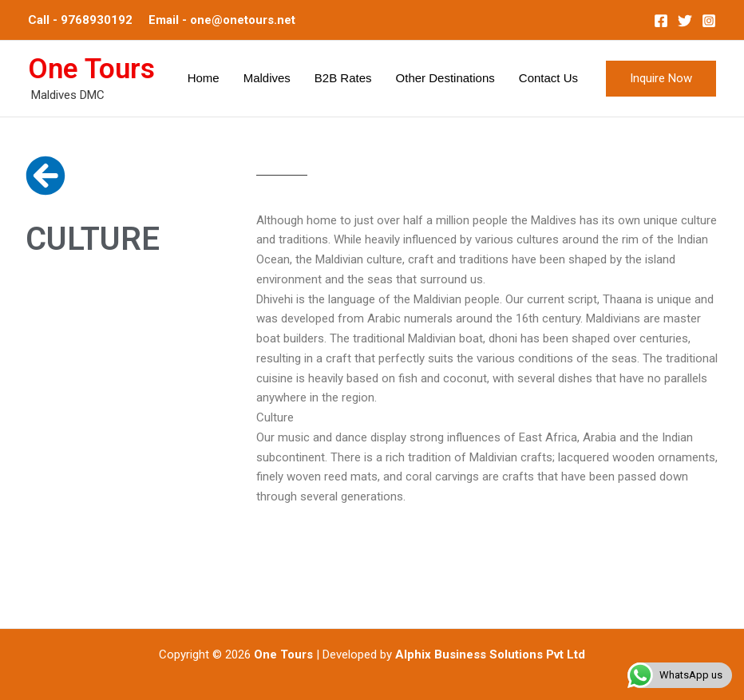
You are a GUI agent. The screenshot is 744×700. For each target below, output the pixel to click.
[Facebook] (661, 21)
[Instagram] (709, 21)
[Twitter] (685, 21)
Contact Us (548, 78)
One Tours (91, 69)
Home (204, 78)
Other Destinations (445, 78)
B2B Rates (343, 78)
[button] (661, 79)
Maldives (267, 78)
